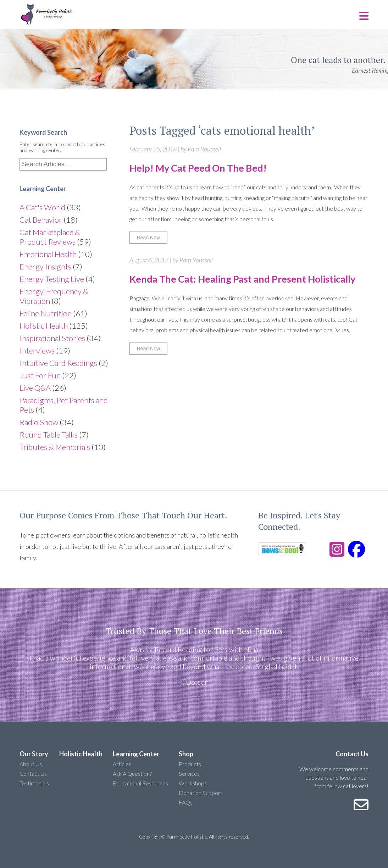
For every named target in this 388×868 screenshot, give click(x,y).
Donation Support (201, 793)
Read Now (148, 238)
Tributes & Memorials (55, 447)
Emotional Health (48, 254)
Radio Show (39, 422)
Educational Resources (140, 783)
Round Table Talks (49, 435)
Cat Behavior (41, 220)
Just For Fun (40, 375)
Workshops (193, 783)
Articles (122, 764)
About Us (31, 764)
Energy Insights (45, 266)
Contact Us (33, 774)
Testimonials (34, 783)
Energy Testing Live (52, 279)
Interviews (37, 350)
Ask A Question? (132, 774)
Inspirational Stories (52, 338)
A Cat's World (42, 207)
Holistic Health (44, 326)
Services (189, 774)
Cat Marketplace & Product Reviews (50, 237)
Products (190, 764)
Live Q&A (35, 388)
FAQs (186, 802)
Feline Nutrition (46, 313)
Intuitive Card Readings (58, 363)
